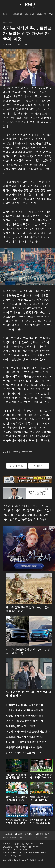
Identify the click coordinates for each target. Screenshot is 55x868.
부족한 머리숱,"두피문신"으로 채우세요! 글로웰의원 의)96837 (28, 519)
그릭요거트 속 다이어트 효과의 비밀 (24, 710)
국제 (51, 14)
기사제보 (18, 834)
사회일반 (29, 14)
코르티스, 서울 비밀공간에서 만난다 (25, 737)
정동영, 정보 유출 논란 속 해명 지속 (24, 721)
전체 (5, 14)
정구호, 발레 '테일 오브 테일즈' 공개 (25, 716)
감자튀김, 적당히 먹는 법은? (21, 726)
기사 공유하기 (16, 466)
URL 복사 (38, 466)
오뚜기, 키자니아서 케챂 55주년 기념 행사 (28, 732)
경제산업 (41, 14)
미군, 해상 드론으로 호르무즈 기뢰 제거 (26, 742)
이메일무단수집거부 (42, 834)
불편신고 (28, 834)
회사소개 (9, 834)
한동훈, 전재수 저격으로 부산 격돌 (24, 753)
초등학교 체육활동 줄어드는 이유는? (25, 747)
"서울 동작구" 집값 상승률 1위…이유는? (27, 510)
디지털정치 (16, 14)
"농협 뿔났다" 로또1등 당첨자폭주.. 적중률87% (28, 506)
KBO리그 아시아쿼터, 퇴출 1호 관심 (24, 705)
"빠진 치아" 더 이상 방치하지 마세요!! (26, 515)
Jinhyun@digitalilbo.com (23, 452)
